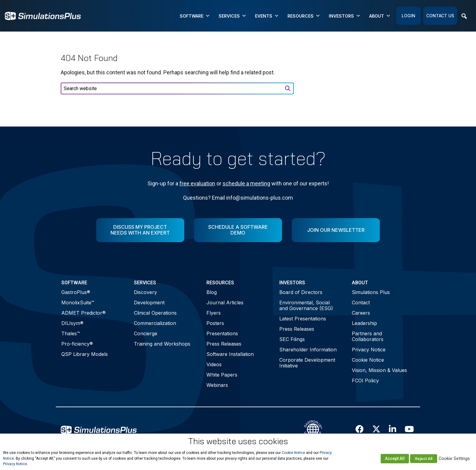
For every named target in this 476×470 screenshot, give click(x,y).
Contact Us (440, 16)
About (380, 16)
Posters (215, 323)
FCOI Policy (365, 380)
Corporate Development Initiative (307, 363)
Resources (304, 16)
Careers (361, 313)
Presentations (222, 333)
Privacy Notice (369, 350)
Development (149, 303)
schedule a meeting (246, 183)
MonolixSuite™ (78, 303)
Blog (212, 292)
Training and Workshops (162, 344)
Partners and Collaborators (368, 336)
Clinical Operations (155, 313)
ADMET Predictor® (83, 313)
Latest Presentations (303, 319)
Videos (214, 364)
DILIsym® (72, 323)
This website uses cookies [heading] (238, 441)
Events (267, 16)
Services (233, 16)
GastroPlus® (76, 292)
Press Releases (224, 344)
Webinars (217, 385)
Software (195, 16)
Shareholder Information (308, 350)
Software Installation (230, 354)
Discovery (145, 292)
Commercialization (155, 323)
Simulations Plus (371, 292)
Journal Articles (225, 303)
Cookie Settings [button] (454, 458)
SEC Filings (292, 339)
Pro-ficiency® (77, 344)
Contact (361, 303)
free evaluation (197, 183)
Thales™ (71, 333)
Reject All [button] (424, 459)
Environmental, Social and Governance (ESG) (306, 305)
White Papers (222, 375)
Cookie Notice (368, 360)
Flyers (214, 313)
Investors (345, 16)
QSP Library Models (85, 354)
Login (408, 16)
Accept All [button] (395, 458)
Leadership (364, 323)
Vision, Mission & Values (379, 370)
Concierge (146, 333)
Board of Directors (301, 292)
